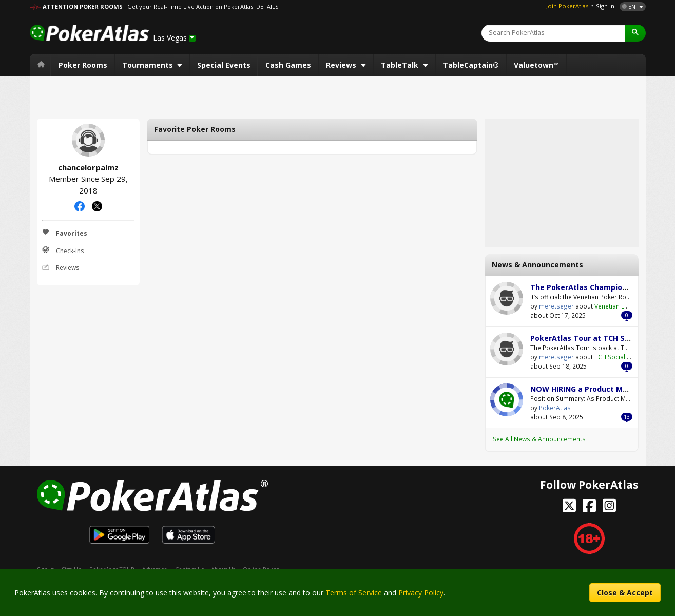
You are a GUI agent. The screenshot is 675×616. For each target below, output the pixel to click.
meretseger (507, 298)
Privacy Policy (421, 593)
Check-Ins (63, 251)
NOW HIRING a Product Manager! (591, 389)
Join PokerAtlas (567, 6)
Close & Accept (625, 593)
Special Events (224, 65)
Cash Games (288, 65)
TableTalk (401, 65)
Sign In (605, 6)
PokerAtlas (507, 400)
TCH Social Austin (620, 357)
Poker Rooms (83, 65)
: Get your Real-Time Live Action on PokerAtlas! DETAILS (201, 6)
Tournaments (149, 65)
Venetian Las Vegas (623, 306)
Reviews (342, 65)
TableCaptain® (471, 65)
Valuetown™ (536, 65)
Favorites (65, 233)
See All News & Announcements (539, 439)
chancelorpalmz (88, 140)
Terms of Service (354, 593)
